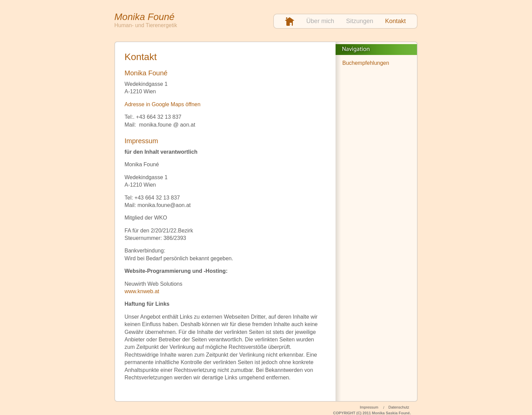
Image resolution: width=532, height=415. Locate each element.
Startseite (290, 22)
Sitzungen (360, 21)
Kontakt (395, 21)
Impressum (369, 407)
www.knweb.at (142, 291)
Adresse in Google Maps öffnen (163, 104)
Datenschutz (399, 407)
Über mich (320, 21)
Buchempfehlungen (366, 63)
